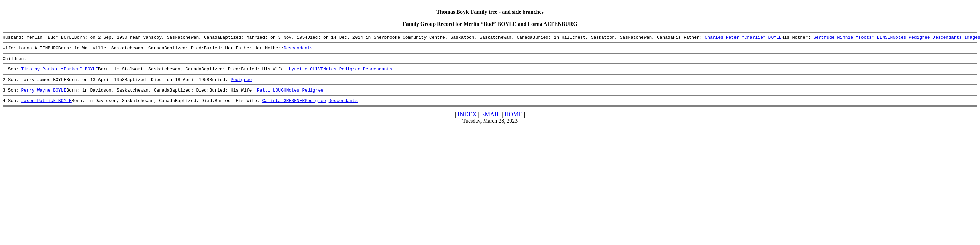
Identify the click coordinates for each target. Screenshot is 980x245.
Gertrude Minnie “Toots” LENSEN (853, 38)
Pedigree (919, 38)
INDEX (467, 121)
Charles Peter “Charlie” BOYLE (743, 38)
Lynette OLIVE (306, 73)
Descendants (947, 38)
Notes (899, 38)
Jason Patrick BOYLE (47, 108)
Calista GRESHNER (283, 108)
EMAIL (490, 121)
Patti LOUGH (272, 96)
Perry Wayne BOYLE (44, 96)
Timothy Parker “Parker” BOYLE (60, 73)
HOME (513, 121)
